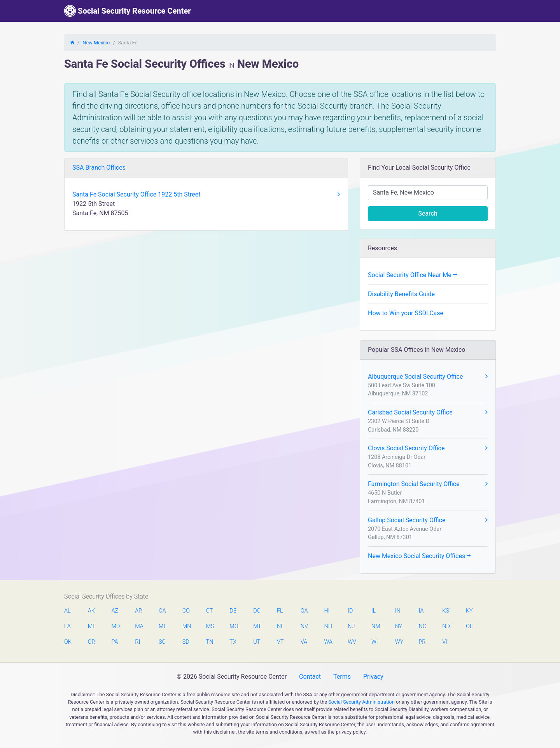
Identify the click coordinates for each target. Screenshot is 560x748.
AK (91, 611)
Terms (342, 677)
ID (350, 611)
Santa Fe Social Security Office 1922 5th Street (206, 195)
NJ (351, 626)
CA (162, 611)
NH (328, 626)
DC (257, 611)
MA (139, 626)
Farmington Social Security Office (428, 484)
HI (327, 611)
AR (138, 611)
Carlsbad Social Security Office (428, 413)
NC (422, 626)
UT (257, 642)
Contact (310, 677)
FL (280, 611)
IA (421, 611)
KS (446, 611)
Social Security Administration (361, 702)
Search (428, 213)
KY (469, 611)
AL (67, 611)
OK (68, 642)
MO (233, 626)
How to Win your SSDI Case (406, 313)
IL (374, 611)
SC (162, 642)
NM (375, 626)
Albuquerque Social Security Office (428, 377)
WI (375, 642)
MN (186, 626)
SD (186, 642)
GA (304, 611)
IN (398, 611)
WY (399, 642)
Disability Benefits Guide (401, 294)
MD (115, 626)
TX (233, 642)
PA (115, 642)
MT (257, 626)
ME (92, 626)
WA (328, 642)
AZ (115, 611)
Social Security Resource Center (128, 11)
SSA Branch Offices (99, 168)
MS (210, 626)
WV (352, 642)
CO (186, 611)
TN (210, 642)
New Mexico (96, 43)
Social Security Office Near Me (412, 275)
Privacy (373, 677)
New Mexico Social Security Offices (419, 556)
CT (210, 611)
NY (399, 626)
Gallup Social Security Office (428, 520)
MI (162, 626)
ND (446, 626)
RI (137, 642)
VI (445, 642)
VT (280, 642)
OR (92, 642)
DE (233, 611)
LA (67, 626)
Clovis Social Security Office (428, 448)
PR (422, 642)
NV (304, 626)
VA (304, 642)
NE (280, 626)
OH (470, 626)
